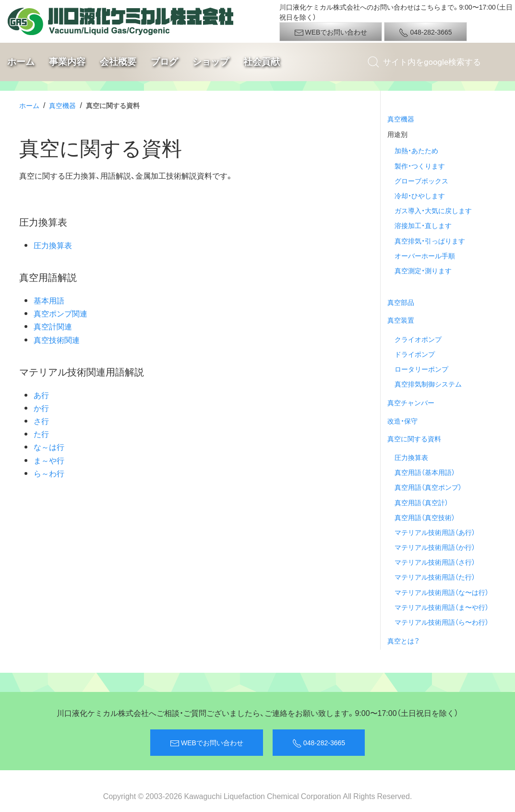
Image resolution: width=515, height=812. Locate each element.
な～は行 (49, 447)
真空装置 (401, 320)
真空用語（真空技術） (425, 517)
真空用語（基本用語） (425, 472)
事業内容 (67, 62)
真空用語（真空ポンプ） (428, 487)
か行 (41, 408)
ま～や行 (49, 460)
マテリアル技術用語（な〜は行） (442, 592)
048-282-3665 (425, 32)
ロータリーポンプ (421, 369)
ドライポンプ (415, 354)
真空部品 (401, 302)
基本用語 (49, 300)
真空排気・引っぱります (430, 241)
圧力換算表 (53, 245)
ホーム (21, 62)
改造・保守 (402, 421)
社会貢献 (262, 62)
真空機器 (62, 105)
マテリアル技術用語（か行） (435, 547)
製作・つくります (420, 166)
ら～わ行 (49, 473)
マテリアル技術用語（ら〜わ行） (442, 622)
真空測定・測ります (423, 270)
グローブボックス (421, 181)
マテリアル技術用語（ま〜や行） (442, 607)
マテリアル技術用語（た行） (435, 577)
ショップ (211, 62)
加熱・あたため (416, 150)
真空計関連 (53, 326)
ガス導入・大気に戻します (433, 210)
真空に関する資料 (414, 438)
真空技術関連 (57, 339)
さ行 (41, 421)
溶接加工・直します (423, 225)
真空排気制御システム (428, 384)
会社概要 (118, 62)
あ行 (41, 395)
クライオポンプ (418, 339)
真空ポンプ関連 (60, 313)
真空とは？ (403, 641)
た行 (41, 434)
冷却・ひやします (420, 195)
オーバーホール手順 (425, 255)
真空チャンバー (411, 402)
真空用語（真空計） (421, 502)
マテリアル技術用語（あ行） (435, 532)
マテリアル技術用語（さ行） (435, 562)
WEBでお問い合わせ (331, 32)
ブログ (164, 62)
